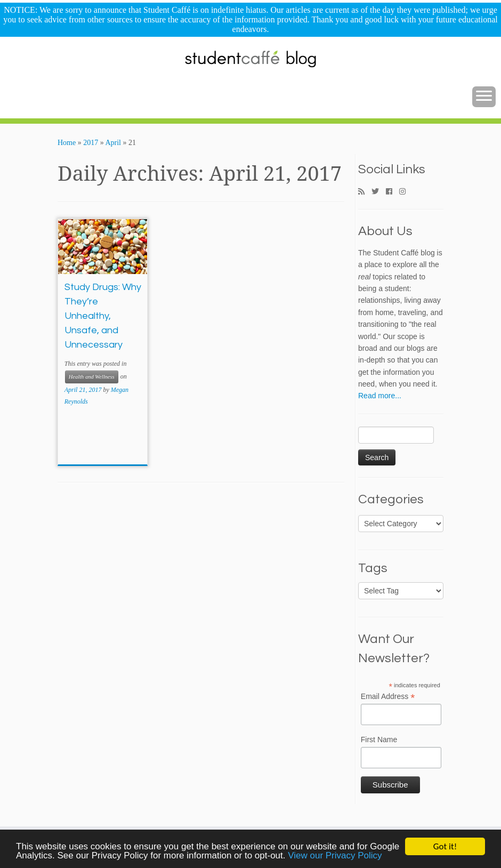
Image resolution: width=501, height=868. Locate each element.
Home (67, 143)
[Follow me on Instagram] (406, 192)
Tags (373, 568)
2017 (91, 143)
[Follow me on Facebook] (393, 192)
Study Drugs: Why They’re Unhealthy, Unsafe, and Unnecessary (103, 316)
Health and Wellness (92, 377)
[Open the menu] (484, 97)
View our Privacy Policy (335, 857)
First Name (379, 740)
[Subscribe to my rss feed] (365, 192)
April (113, 143)
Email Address (388, 697)
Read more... (380, 396)
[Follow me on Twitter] (379, 192)
